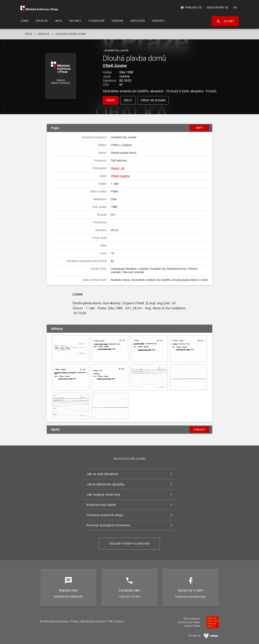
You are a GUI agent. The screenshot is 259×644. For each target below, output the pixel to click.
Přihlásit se (191, 8)
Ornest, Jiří (118, 168)
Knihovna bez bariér (101, 505)
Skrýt (199, 128)
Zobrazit (199, 430)
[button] (61, 76)
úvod (29, 34)
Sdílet (128, 100)
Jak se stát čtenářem (102, 474)
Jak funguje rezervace (104, 494)
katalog (44, 34)
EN (235, 8)
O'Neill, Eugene (115, 65)
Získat (111, 100)
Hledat (225, 21)
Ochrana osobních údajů (105, 515)
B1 (113, 261)
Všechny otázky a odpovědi (130, 544)
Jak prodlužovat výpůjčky (105, 484)
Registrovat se (218, 8)
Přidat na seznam (153, 100)
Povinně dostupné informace (108, 525)
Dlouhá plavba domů (71, 34)
